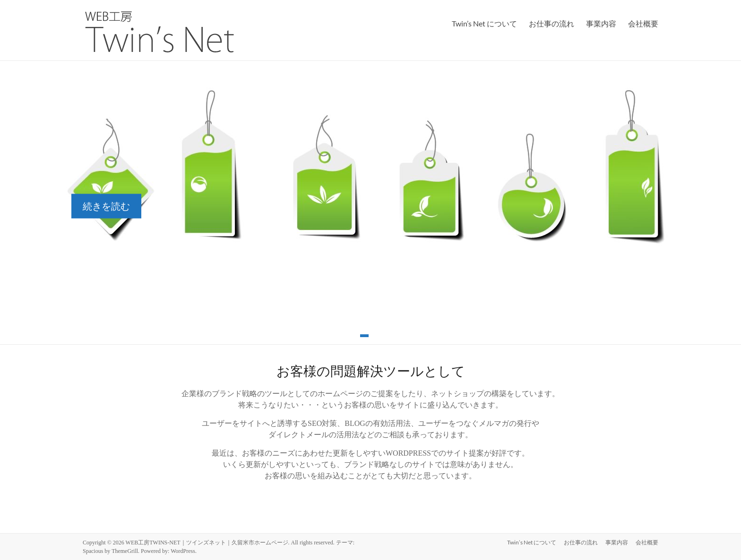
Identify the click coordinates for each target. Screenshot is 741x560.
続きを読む (106, 206)
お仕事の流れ (551, 23)
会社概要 (643, 23)
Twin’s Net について (484, 23)
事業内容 (601, 23)
